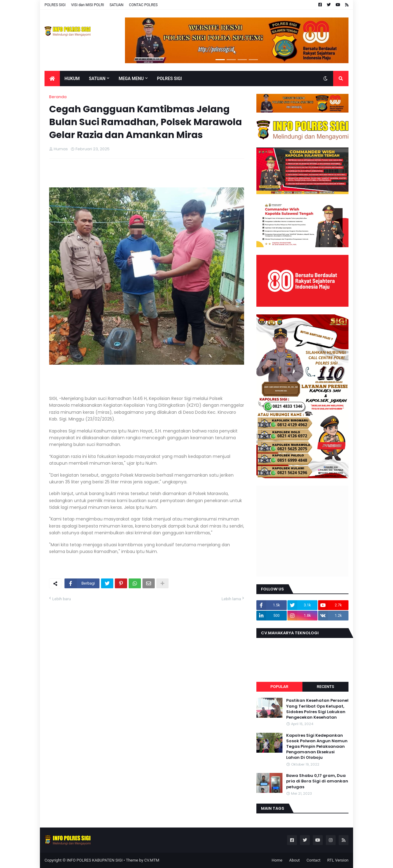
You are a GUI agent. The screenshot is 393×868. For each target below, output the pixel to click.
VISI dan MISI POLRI (87, 5)
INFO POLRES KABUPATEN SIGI (95, 860)
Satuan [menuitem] (97, 79)
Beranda (58, 97)
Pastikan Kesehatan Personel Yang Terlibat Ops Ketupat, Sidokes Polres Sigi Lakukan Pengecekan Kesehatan (317, 709)
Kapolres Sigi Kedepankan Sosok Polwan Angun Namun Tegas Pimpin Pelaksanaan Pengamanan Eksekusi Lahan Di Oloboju (317, 747)
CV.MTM (152, 860)
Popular (279, 687)
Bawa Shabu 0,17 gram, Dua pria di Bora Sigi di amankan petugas (317, 781)
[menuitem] (52, 79)
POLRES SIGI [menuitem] (169, 79)
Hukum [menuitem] (72, 79)
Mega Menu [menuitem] (131, 79)
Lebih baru (62, 599)
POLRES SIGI (55, 5)
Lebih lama (231, 599)
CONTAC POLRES (143, 5)
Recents (325, 687)
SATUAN (117, 5)
